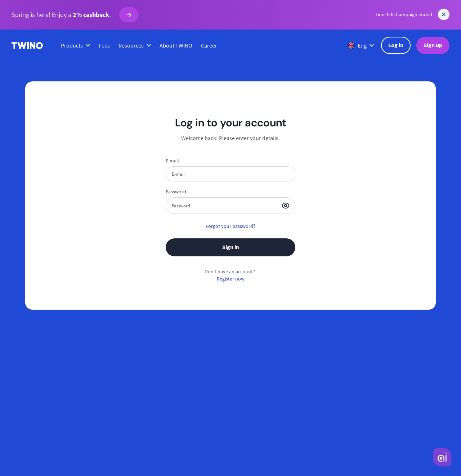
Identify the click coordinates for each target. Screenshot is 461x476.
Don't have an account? (230, 271)
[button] (286, 206)
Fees (104, 45)
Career (209, 45)
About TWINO (176, 45)
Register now (231, 279)
